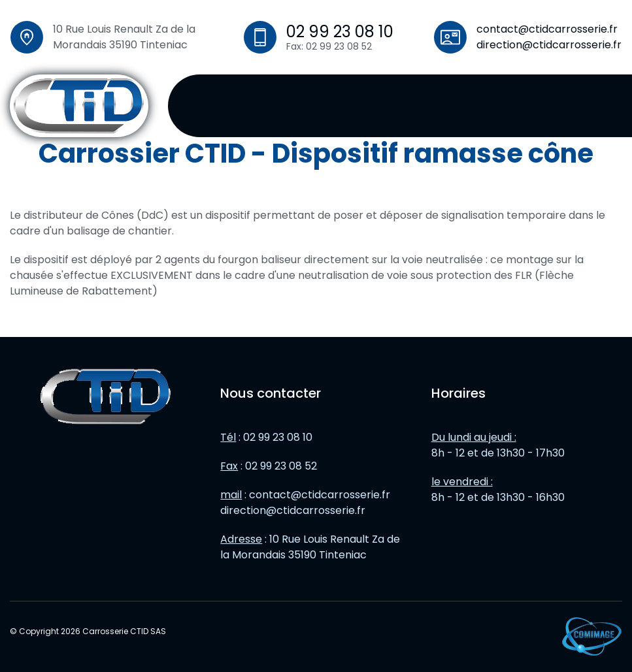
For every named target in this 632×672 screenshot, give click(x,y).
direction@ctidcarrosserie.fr (549, 45)
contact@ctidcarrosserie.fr (547, 29)
